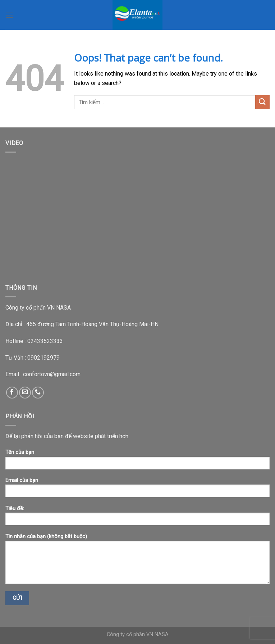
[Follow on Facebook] (12, 393)
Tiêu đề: (137, 518)
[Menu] (10, 15)
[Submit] (262, 102)
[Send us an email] (25, 393)
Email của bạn (137, 490)
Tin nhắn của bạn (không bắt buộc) (137, 561)
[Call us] (38, 393)
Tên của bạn (137, 462)
